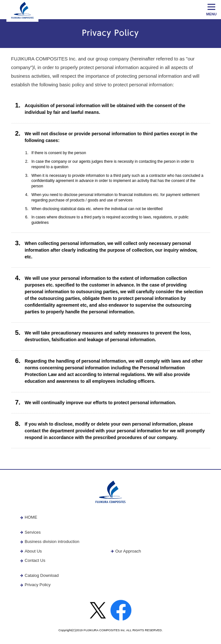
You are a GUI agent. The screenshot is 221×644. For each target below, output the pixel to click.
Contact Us (33, 560)
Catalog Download (39, 575)
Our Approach (126, 551)
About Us (31, 551)
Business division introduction (50, 542)
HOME (29, 517)
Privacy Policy (35, 585)
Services (30, 532)
